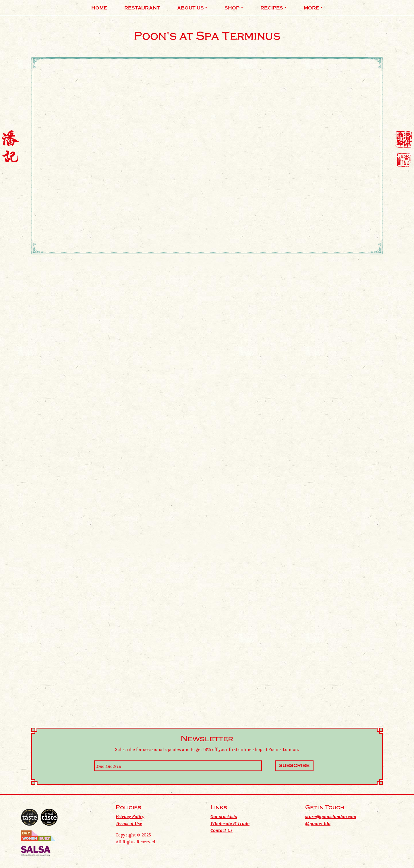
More (312, 8)
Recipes (272, 8)
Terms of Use (129, 824)
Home (99, 8)
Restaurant (142, 8)
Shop (232, 8)
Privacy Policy (130, 817)
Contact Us (221, 830)
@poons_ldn (318, 824)
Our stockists (224, 817)
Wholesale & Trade (230, 824)
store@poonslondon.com (331, 817)
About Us (190, 8)
